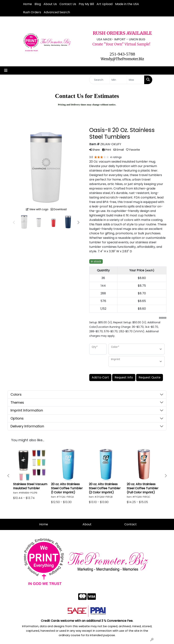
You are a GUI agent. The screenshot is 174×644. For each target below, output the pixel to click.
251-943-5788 (122, 54)
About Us (50, 4)
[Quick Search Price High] (136, 80)
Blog (38, 4)
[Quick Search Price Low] (118, 80)
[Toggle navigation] (6, 70)
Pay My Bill (86, 4)
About (87, 524)
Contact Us (68, 4)
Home (27, 4)
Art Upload (105, 4)
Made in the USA (127, 4)
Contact (130, 524)
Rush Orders (32, 12)
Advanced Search (57, 12)
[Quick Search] (99, 80)
